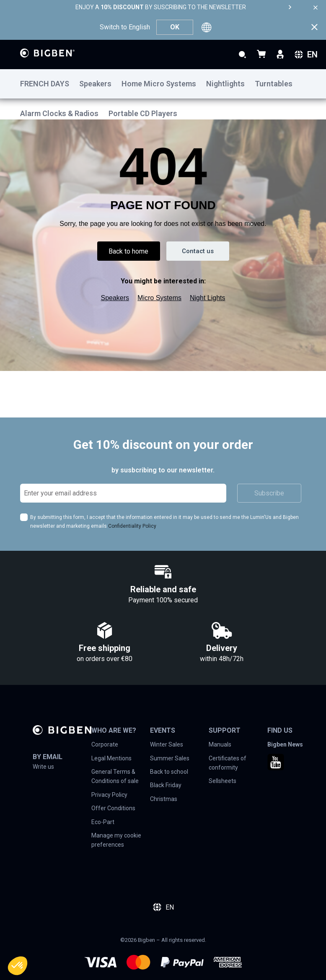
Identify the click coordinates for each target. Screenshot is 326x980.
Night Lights (208, 296)
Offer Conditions (113, 808)
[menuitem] (50, 84)
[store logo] (47, 53)
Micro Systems (159, 296)
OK (175, 27)
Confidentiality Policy (132, 526)
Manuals (220, 744)
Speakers (115, 296)
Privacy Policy (109, 795)
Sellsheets (223, 781)
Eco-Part (103, 822)
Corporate (105, 744)
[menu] (163, 84)
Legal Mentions (111, 758)
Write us (43, 767)
